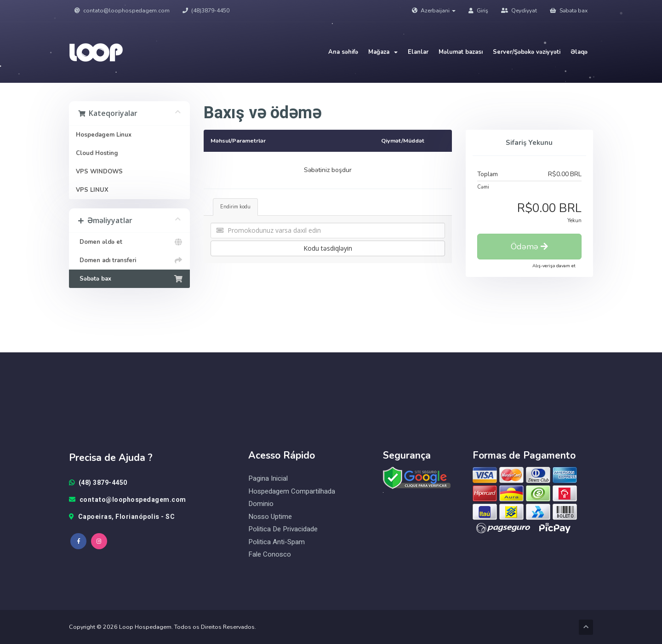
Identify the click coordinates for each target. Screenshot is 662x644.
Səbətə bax (569, 11)
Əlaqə (579, 52)
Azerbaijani (434, 11)
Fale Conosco (270, 555)
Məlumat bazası (461, 52)
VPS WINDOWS (99, 172)
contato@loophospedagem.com (122, 11)
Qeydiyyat (519, 11)
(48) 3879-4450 (98, 483)
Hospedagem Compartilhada (292, 492)
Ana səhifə (343, 52)
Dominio (261, 504)
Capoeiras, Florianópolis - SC (122, 517)
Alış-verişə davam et (554, 266)
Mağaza (383, 52)
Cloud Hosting (97, 153)
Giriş (478, 11)
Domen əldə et (129, 242)
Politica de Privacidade (283, 529)
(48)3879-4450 (206, 11)
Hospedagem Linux (104, 135)
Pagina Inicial (268, 479)
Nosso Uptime (270, 517)
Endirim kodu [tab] (235, 207)
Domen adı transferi (129, 260)
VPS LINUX (92, 190)
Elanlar (418, 52)
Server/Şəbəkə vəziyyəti (527, 52)
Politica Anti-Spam (277, 542)
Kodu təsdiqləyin (328, 248)
